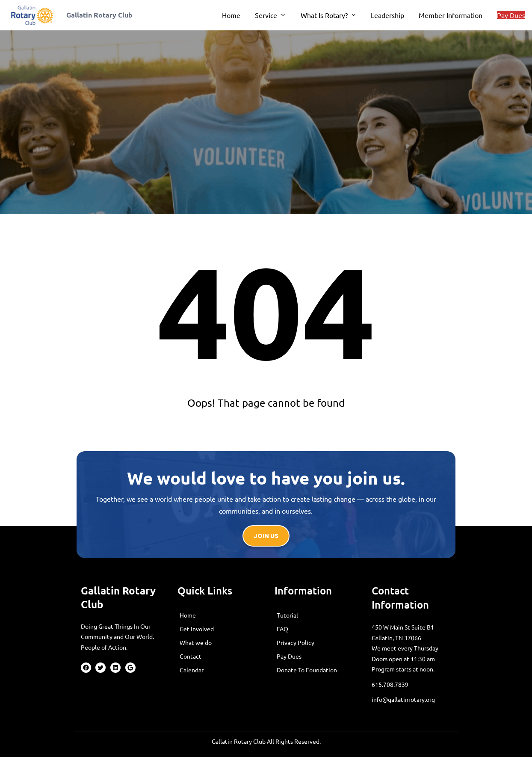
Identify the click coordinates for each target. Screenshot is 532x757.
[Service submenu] (283, 15)
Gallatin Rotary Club (99, 15)
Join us (266, 536)
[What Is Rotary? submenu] (354, 15)
